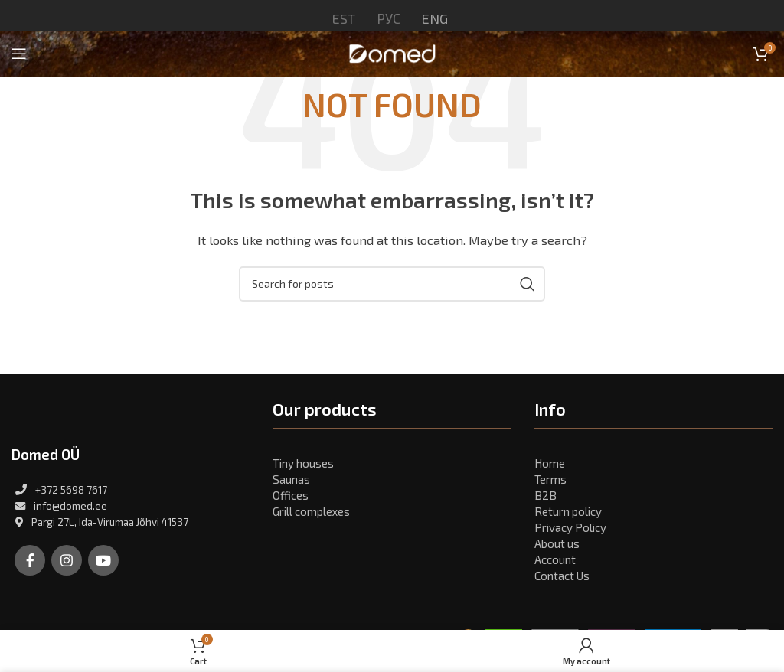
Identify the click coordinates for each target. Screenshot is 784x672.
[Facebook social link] (30, 560)
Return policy (568, 511)
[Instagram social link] (67, 560)
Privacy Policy (570, 527)
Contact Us (562, 576)
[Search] (392, 284)
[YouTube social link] (103, 560)
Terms (550, 479)
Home (550, 463)
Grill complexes (311, 511)
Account (555, 559)
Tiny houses (303, 463)
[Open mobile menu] (19, 54)
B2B (546, 495)
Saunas (291, 479)
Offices (291, 495)
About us (557, 543)
